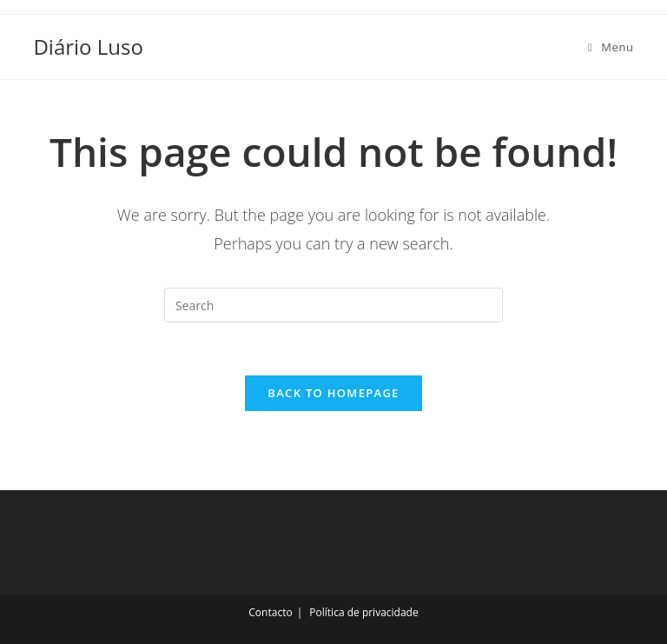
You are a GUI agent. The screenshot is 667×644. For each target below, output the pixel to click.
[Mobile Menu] (611, 47)
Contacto (270, 612)
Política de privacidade (363, 612)
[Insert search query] (333, 305)
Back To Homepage (333, 393)
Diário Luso (88, 46)
